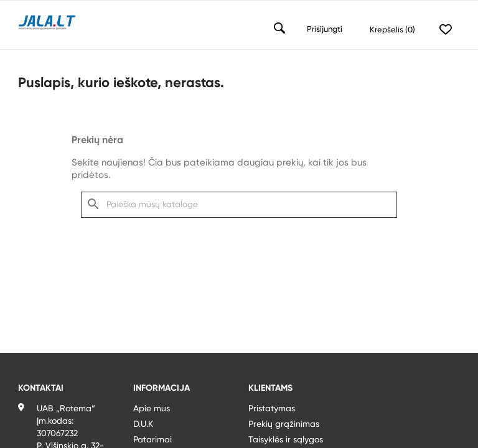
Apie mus (152, 409)
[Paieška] (239, 205)
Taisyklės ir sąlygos (286, 440)
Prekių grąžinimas (284, 424)
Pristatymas (272, 409)
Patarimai (152, 440)
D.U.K (143, 424)
